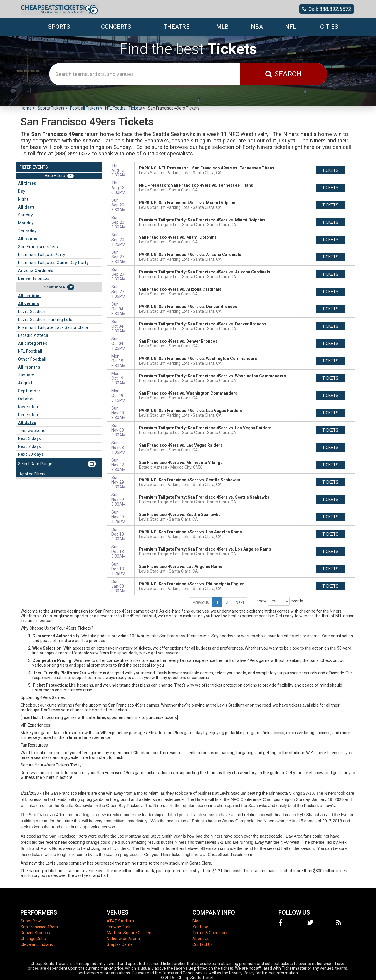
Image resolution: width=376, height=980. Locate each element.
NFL (291, 27)
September (29, 391)
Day (22, 191)
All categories (33, 343)
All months (29, 367)
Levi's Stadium (32, 312)
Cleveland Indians (37, 944)
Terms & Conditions (210, 933)
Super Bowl (31, 921)
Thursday (27, 231)
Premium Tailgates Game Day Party (53, 263)
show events (280, 601)
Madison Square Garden (129, 933)
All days (26, 207)
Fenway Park (119, 927)
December (28, 415)
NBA (257, 27)
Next (240, 602)
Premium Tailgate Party (42, 255)
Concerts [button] (116, 27)
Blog (197, 921)
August (25, 383)
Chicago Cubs (33, 939)
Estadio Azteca (33, 335)
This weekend (32, 431)
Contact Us (203, 944)
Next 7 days (30, 446)
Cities (329, 27)
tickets (330, 170)
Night (23, 199)
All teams (28, 239)
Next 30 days (31, 454)
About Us (201, 939)
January (26, 375)
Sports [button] (59, 27)
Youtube (200, 927)
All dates (27, 423)
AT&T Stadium (120, 921)
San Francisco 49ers (38, 247)
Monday (26, 223)
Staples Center (120, 944)
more (60, 287)
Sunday (25, 215)
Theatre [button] (177, 27)
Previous (201, 602)
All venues (28, 304)
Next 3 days (30, 438)
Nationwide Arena (123, 939)
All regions (29, 296)
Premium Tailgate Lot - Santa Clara (53, 327)
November (28, 407)
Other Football (32, 359)
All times (27, 183)
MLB (222, 27)
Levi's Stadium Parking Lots (45, 320)
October (26, 399)
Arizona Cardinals (36, 270)
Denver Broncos (34, 278)
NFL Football (30, 351)
